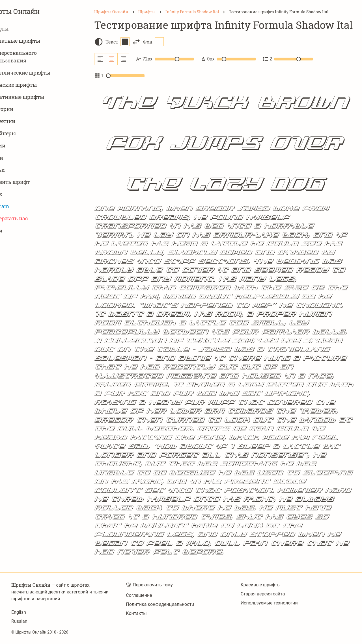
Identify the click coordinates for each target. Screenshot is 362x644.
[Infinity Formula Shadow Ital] (192, 12)
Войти (21, 231)
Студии (23, 146)
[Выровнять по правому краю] (123, 59)
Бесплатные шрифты (40, 41)
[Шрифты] (147, 12)
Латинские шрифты (39, 85)
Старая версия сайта (263, 594)
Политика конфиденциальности (160, 604)
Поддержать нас (34, 218)
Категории (27, 109)
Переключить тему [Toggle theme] (149, 585)
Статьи (23, 170)
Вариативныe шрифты (42, 97)
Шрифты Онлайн (42, 11)
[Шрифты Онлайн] (111, 12)
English (19, 612)
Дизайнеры (28, 133)
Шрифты (25, 29)
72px (165, 59)
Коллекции (28, 121)
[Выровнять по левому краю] (100, 59)
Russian (19, 621)
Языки (22, 158)
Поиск (21, 194)
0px (228, 59)
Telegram (25, 206)
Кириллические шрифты (46, 73)
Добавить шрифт (35, 182)
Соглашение (139, 595)
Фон (153, 42)
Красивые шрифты (261, 585)
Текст (118, 42)
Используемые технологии (269, 603)
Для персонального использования (39, 57)
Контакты (136, 613)
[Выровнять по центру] (112, 59)
